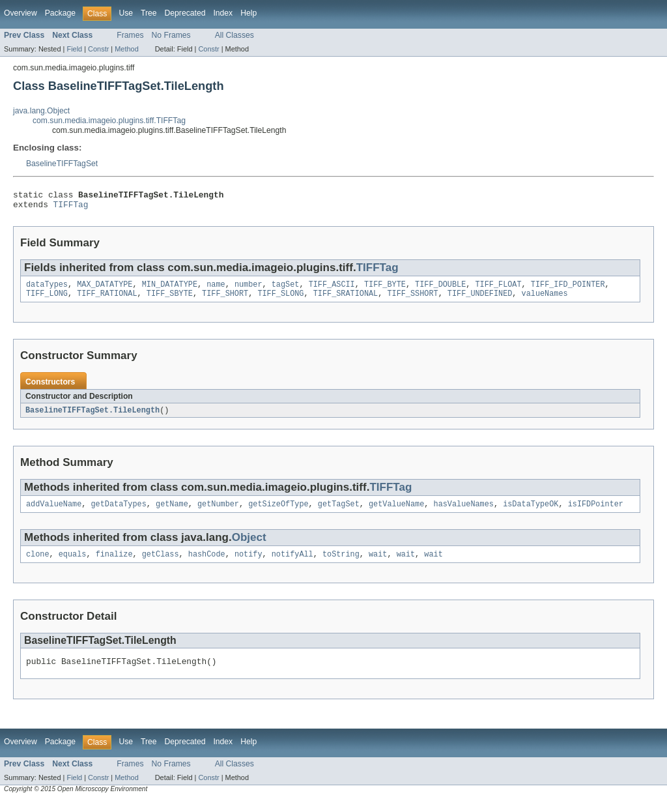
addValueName (54, 512)
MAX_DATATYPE (105, 289)
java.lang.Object (41, 111)
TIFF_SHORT (225, 300)
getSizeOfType (278, 512)
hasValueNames (463, 512)
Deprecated (185, 13)
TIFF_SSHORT (412, 300)
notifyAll (292, 564)
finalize (114, 564)
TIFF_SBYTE (170, 300)
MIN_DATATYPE (170, 289)
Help (248, 13)
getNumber (218, 512)
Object (249, 546)
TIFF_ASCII (332, 289)
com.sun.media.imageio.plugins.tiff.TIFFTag (109, 121)
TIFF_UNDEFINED (480, 300)
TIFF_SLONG (280, 300)
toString (341, 564)
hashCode (207, 564)
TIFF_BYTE (385, 289)
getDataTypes (119, 512)
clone (38, 564)
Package (60, 13)
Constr (98, 49)
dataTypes (47, 289)
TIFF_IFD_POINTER (568, 289)
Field (74, 49)
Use (126, 13)
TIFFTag (71, 208)
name (216, 289)
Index (223, 13)
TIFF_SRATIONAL (346, 300)
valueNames (544, 300)
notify (248, 564)
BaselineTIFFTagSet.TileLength (92, 417)
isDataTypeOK (531, 512)
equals (73, 564)
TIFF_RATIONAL (107, 300)
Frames (130, 35)
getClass (161, 564)
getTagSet (339, 512)
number (248, 289)
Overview (21, 13)
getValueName (396, 512)
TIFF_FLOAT (498, 289)
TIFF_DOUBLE (440, 289)
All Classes (234, 35)
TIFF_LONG (47, 300)
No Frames (171, 35)
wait (378, 564)
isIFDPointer (596, 512)
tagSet (286, 289)
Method (126, 49)
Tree (149, 13)
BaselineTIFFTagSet (62, 164)
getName (172, 512)
